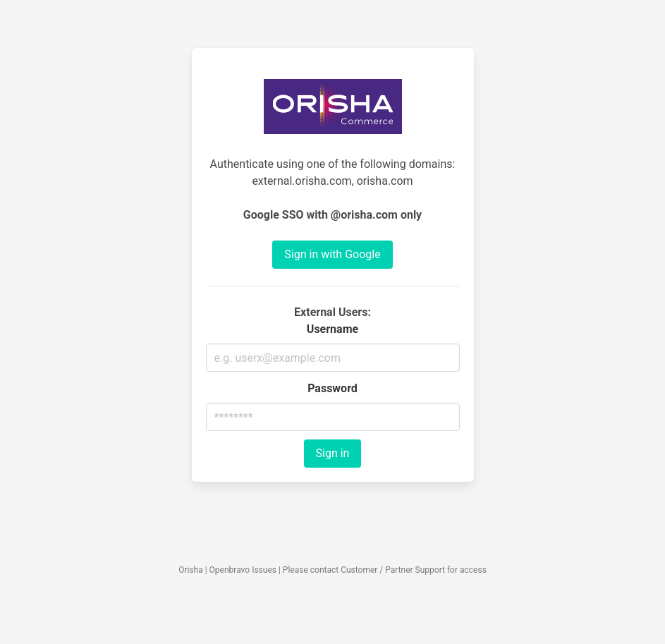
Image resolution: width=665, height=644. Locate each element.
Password (332, 388)
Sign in (333, 453)
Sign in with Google (332, 254)
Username (332, 329)
